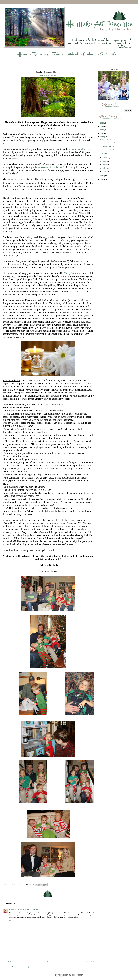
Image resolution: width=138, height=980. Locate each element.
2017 (102, 126)
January (105, 172)
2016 (102, 130)
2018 (102, 123)
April (105, 161)
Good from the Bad (109, 150)
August (105, 158)
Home (49, 962)
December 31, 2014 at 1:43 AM (28, 910)
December (106, 140)
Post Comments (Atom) (21, 967)
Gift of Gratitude (72, 273)
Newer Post (7, 962)
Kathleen (13, 910)
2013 (102, 176)
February (106, 168)
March (105, 165)
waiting (28, 149)
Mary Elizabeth (19, 884)
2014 (102, 137)
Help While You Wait (109, 143)
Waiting (105, 153)
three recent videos (78, 149)
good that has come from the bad (47, 167)
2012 (102, 179)
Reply (11, 920)
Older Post (90, 962)
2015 (102, 133)
